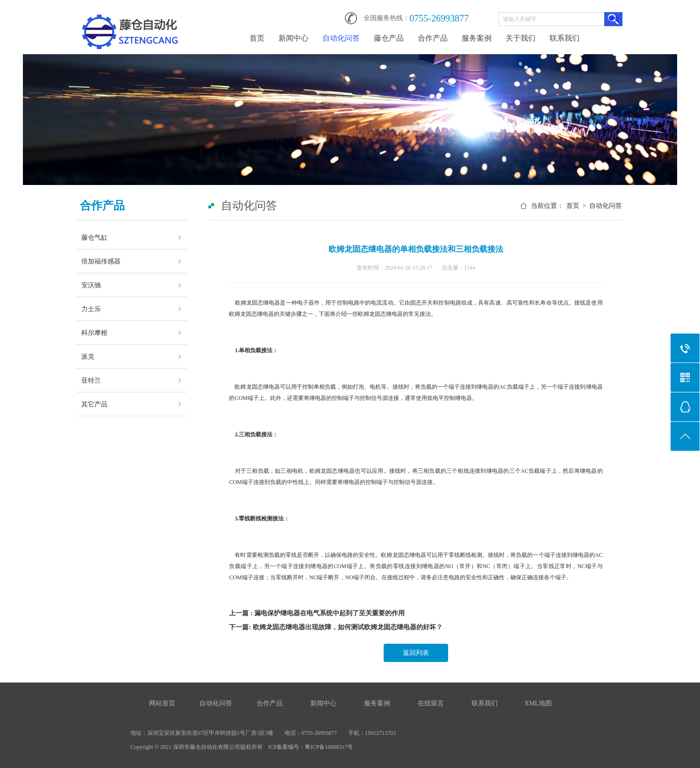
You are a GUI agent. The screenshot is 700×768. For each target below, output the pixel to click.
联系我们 (564, 38)
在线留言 (431, 703)
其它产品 (94, 404)
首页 (257, 38)
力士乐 (91, 309)
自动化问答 (341, 38)
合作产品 (433, 38)
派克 (88, 356)
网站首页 (162, 703)
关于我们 (521, 38)
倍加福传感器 (101, 261)
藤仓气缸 (94, 237)
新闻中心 (293, 38)
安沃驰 (91, 285)
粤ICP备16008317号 (329, 747)
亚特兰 (91, 380)
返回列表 (416, 653)
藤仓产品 (389, 38)
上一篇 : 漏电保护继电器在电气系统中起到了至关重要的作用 (317, 613)
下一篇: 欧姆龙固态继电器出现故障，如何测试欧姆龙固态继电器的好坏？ (336, 627)
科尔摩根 (94, 333)
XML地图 (538, 703)
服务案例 (477, 38)
